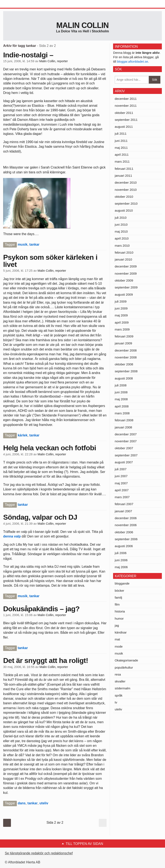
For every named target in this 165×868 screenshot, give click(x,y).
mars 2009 (122, 329)
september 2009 (126, 287)
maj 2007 (121, 483)
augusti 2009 (124, 294)
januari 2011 (123, 176)
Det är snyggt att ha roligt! (46, 660)
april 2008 (122, 406)
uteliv (44, 803)
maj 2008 (121, 399)
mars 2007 (122, 497)
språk (119, 695)
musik (22, 244)
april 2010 (122, 238)
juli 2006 (121, 553)
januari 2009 (123, 343)
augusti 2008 (124, 378)
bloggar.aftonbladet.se (133, 61)
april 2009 (122, 322)
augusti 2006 (124, 546)
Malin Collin (82, 25)
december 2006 (126, 518)
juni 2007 (121, 476)
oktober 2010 (124, 197)
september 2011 (126, 120)
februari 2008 (124, 420)
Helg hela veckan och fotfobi (50, 448)
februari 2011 (124, 169)
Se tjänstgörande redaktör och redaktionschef (39, 853)
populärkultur (124, 667)
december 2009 (126, 266)
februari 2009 (124, 336)
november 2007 (126, 441)
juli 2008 (121, 385)
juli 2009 (121, 301)
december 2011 (126, 99)
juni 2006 (121, 560)
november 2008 (126, 357)
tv (116, 702)
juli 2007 (121, 469)
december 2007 (126, 434)
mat (117, 639)
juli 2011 (121, 134)
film (117, 604)
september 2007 (126, 455)
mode (119, 646)
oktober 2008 (124, 364)
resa (118, 674)
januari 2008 (123, 427)
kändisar (121, 632)
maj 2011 (121, 148)
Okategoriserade (126, 660)
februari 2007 (124, 504)
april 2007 (122, 490)
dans (22, 803)
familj (118, 597)
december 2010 (126, 182)
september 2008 (126, 371)
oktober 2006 (124, 532)
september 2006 (126, 539)
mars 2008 (122, 413)
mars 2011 (122, 161)
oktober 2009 (124, 280)
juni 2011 (121, 141)
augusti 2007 (124, 462)
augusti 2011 (124, 127)
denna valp (12, 536)
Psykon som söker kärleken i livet (50, 261)
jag (117, 625)
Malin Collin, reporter (54, 61)
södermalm (123, 688)
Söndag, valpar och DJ (40, 517)
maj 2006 (121, 567)
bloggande (122, 583)
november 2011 (126, 106)
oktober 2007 (124, 448)
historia (120, 611)
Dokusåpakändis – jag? (41, 609)
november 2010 (126, 190)
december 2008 (126, 350)
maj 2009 (121, 315)
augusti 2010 (124, 210)
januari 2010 (123, 259)
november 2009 (126, 273)
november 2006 (126, 525)
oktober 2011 (124, 113)
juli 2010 (121, 218)
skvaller (120, 681)
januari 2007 (123, 511)
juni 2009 (121, 308)
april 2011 (122, 155)
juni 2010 (121, 225)
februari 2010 (124, 252)
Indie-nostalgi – (28, 55)
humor (119, 618)
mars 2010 (122, 246)
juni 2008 (121, 392)
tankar (34, 244)
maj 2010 (121, 231)
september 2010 (126, 203)
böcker (119, 591)
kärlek (22, 435)
